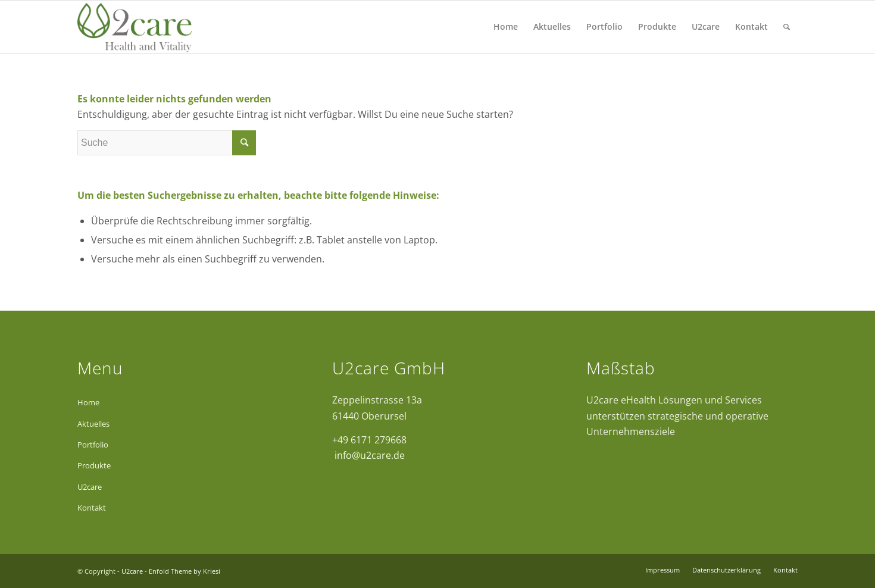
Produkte (94, 465)
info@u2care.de (368, 455)
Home (88, 402)
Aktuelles (93, 424)
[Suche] (787, 27)
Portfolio (93, 445)
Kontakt (92, 508)
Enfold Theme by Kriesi (185, 571)
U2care (90, 487)
